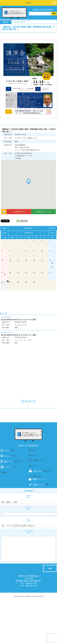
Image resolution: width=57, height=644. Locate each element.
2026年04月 (28, 228)
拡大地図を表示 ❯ (19, 212)
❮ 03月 (4, 228)
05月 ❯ (53, 228)
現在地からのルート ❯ (44, 212)
